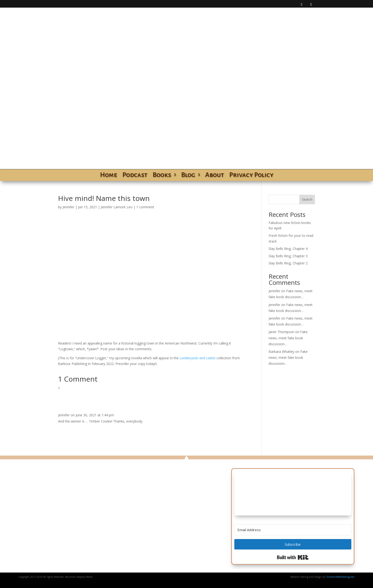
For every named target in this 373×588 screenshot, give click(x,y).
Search (307, 199)
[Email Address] (293, 530)
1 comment (145, 207)
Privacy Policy (251, 176)
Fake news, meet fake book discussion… (288, 338)
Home (108, 176)
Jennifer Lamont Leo (117, 207)
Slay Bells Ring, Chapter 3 (288, 256)
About (214, 176)
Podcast (135, 176)
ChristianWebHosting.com (340, 577)
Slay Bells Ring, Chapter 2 (288, 263)
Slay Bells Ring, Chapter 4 (288, 249)
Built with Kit (293, 557)
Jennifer (68, 207)
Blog (188, 176)
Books (162, 176)
